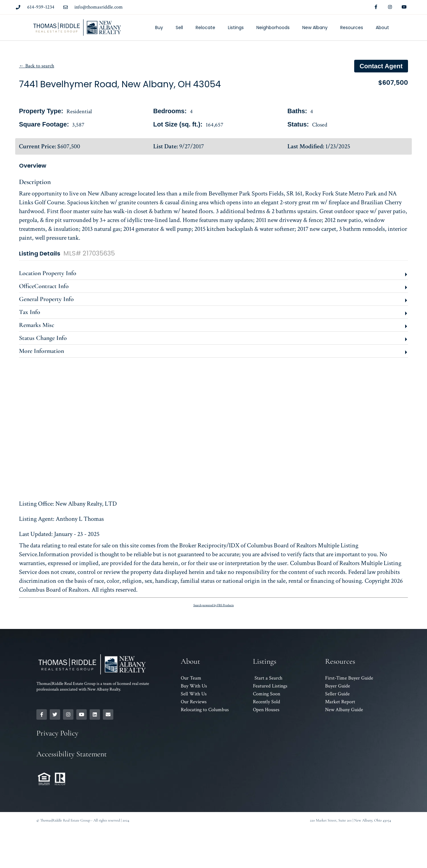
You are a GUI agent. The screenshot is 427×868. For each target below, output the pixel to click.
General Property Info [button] (46, 299)
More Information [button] (41, 351)
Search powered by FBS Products (214, 605)
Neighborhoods (273, 28)
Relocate (205, 28)
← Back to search (37, 66)
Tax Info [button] (30, 312)
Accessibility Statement (72, 754)
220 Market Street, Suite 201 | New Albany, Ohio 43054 (350, 820)
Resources (352, 28)
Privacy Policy (57, 733)
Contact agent (381, 66)
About (382, 28)
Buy (159, 28)
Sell (179, 28)
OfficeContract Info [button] (44, 286)
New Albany (315, 28)
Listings (236, 28)
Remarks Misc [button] (37, 325)
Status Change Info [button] (43, 338)
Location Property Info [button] (48, 273)
